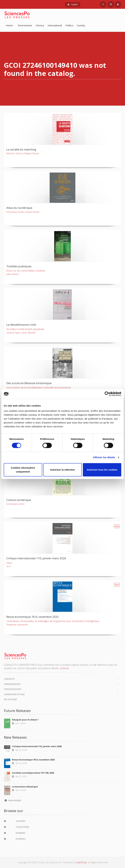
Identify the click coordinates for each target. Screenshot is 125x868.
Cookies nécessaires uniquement (23, 470)
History (40, 25)
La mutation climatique (25, 787)
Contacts (9, 679)
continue (64, 668)
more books (13, 800)
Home (9, 25)
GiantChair (82, 862)
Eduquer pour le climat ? (25, 720)
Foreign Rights (12, 684)
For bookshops (13, 689)
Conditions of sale (14, 694)
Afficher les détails (104, 457)
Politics (69, 25)
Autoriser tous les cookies (102, 470)
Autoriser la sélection (63, 470)
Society (81, 25)
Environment (25, 25)
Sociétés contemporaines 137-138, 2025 (33, 773)
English (73, 4)
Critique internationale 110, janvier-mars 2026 (37, 746)
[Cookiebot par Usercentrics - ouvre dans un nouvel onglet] (107, 394)
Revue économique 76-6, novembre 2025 (33, 760)
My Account (11, 699)
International (55, 25)
